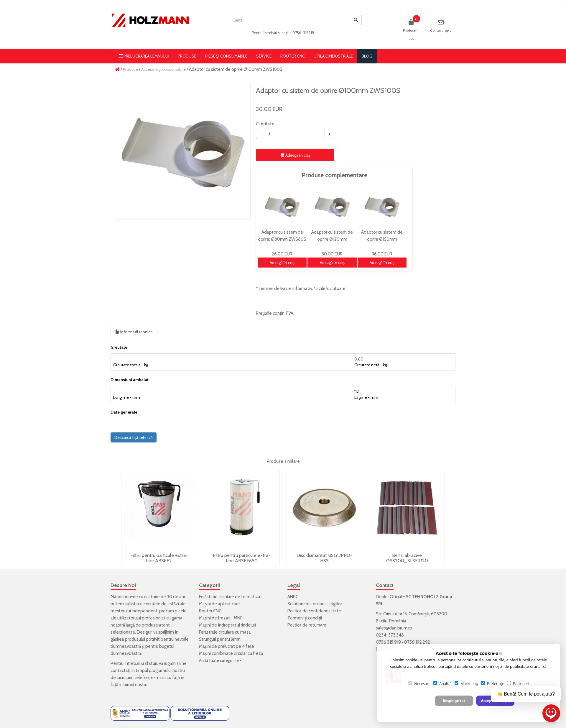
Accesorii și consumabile (163, 69)
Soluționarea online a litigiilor (315, 604)
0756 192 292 (417, 642)
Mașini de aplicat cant (220, 604)
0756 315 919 (388, 642)
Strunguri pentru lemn (220, 639)
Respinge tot (454, 701)
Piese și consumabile (226, 56)
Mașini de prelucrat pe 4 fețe (227, 646)
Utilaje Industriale (333, 56)
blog (367, 56)
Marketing (466, 683)
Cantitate (265, 124)
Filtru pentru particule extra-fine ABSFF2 (159, 558)
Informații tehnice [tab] (134, 332)
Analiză (442, 683)
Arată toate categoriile (220, 660)
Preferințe (493, 683)
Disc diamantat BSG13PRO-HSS (324, 558)
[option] (183, 152)
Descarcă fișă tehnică (134, 437)
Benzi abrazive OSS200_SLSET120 (407, 558)
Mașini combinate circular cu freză (231, 653)
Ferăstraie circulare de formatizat (231, 597)
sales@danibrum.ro (394, 628)
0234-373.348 (390, 635)
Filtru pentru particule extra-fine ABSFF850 (242, 558)
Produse (187, 56)
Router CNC (293, 56)
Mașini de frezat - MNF (221, 618)
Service (264, 56)
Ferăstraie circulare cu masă (225, 632)
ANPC (293, 597)
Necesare (419, 683)
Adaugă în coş (295, 155)
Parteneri (518, 683)
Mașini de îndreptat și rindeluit (228, 625)
